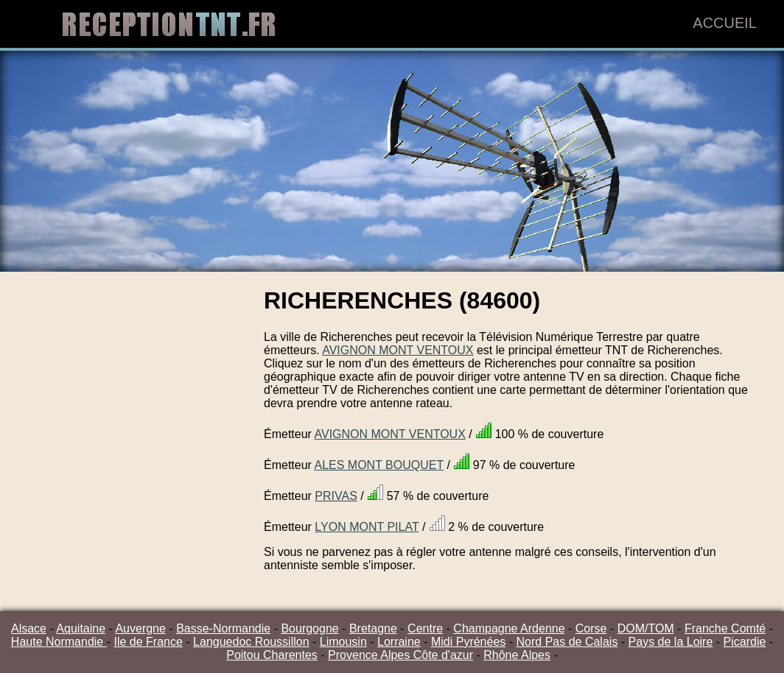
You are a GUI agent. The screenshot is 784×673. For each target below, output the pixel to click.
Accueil (725, 23)
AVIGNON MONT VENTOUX (398, 350)
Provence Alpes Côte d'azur (400, 655)
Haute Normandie (59, 642)
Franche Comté (725, 628)
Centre (425, 628)
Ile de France (148, 642)
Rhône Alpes (517, 655)
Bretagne (373, 628)
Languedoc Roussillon (251, 642)
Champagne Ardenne (509, 628)
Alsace (29, 628)
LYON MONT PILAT (367, 527)
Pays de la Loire (671, 642)
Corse (591, 628)
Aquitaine (81, 628)
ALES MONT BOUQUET (378, 465)
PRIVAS (336, 496)
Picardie (745, 642)
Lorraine (399, 642)
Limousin (343, 642)
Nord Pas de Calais (567, 642)
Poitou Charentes (272, 655)
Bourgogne (309, 628)
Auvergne (140, 628)
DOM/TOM (646, 628)
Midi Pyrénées (468, 642)
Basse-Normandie (223, 628)
